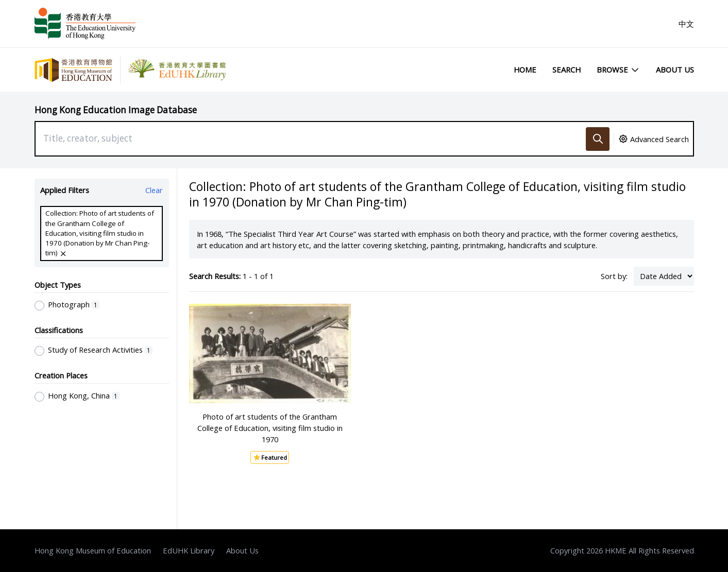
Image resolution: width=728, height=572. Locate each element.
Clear (154, 190)
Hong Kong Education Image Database (116, 110)
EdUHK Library (189, 550)
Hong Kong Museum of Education (93, 550)
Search (566, 70)
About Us (675, 70)
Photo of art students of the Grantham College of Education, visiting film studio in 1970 (270, 428)
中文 (686, 24)
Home (525, 70)
